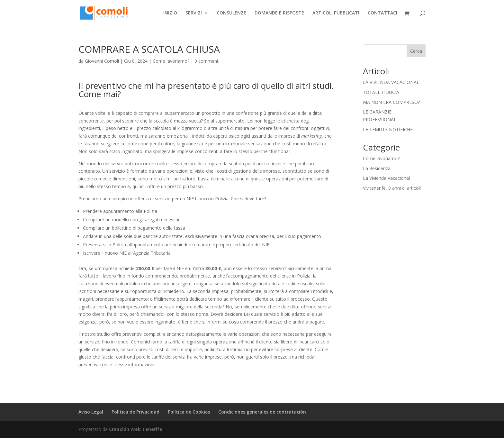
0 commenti (207, 61)
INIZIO (170, 13)
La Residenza (377, 168)
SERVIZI (194, 13)
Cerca (416, 51)
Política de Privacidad (135, 412)
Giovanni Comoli (102, 61)
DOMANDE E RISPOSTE (279, 13)
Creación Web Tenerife (136, 429)
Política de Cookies (189, 412)
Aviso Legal (91, 412)
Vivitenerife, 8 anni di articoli (392, 188)
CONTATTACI (382, 13)
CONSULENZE (231, 13)
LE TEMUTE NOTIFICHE (388, 129)
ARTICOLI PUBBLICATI (336, 13)
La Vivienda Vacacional (386, 178)
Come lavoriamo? (171, 61)
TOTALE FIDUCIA (381, 92)
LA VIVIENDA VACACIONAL (391, 82)
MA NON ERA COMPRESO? (391, 102)
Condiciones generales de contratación (262, 412)
